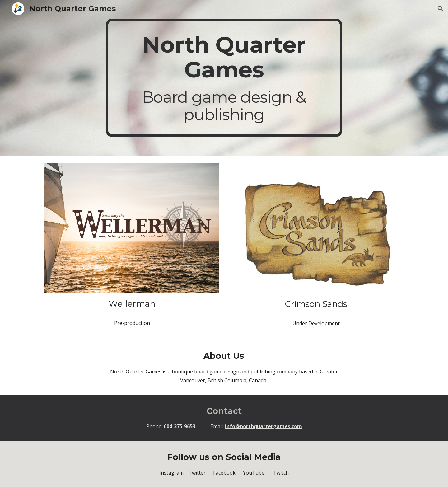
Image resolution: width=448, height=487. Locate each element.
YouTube (254, 473)
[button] (441, 9)
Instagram (171, 473)
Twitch (281, 473)
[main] (224, 78)
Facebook (224, 473)
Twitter (197, 473)
